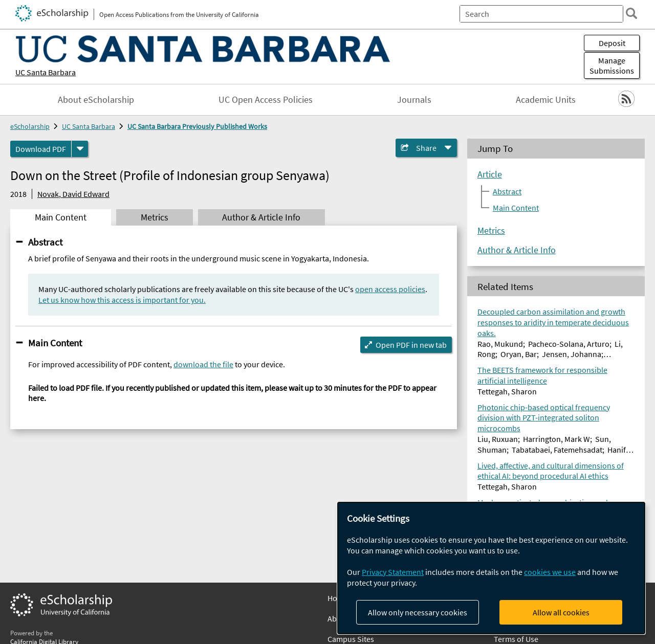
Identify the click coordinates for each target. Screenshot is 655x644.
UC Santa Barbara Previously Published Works (197, 126)
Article (490, 174)
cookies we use (550, 572)
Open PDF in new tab (411, 345)
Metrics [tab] (155, 217)
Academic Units (546, 100)
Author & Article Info (517, 250)
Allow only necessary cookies (418, 612)
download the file (203, 364)
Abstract (45, 242)
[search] (631, 13)
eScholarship (30, 126)
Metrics (491, 231)
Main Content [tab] (61, 217)
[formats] (80, 149)
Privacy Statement (393, 572)
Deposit (612, 43)
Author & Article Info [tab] (261, 217)
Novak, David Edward (73, 194)
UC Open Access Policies (266, 100)
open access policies (390, 289)
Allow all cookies (561, 612)
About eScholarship (96, 100)
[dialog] (491, 568)
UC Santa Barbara (46, 72)
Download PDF (41, 149)
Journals (414, 100)
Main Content (55, 343)
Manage (612, 65)
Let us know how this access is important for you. (122, 300)
